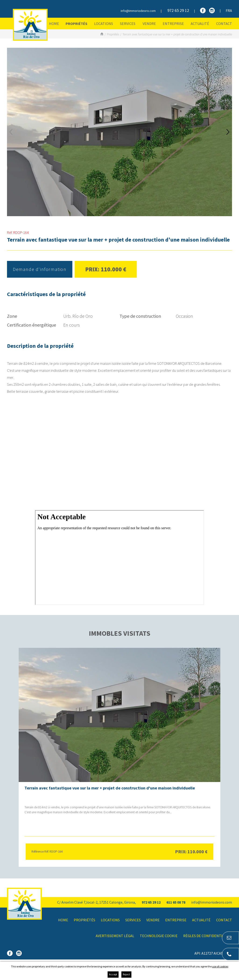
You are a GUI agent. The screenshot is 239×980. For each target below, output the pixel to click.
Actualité (200, 24)
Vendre (149, 24)
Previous (11, 132)
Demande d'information (40, 269)
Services (128, 24)
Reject (126, 974)
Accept (113, 974)
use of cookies (220, 966)
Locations (104, 24)
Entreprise (173, 24)
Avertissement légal (115, 936)
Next (228, 132)
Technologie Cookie (159, 936)
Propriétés (76, 24)
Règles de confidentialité (208, 936)
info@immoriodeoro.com (138, 11)
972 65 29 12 (178, 10)
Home (54, 24)
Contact (224, 24)
